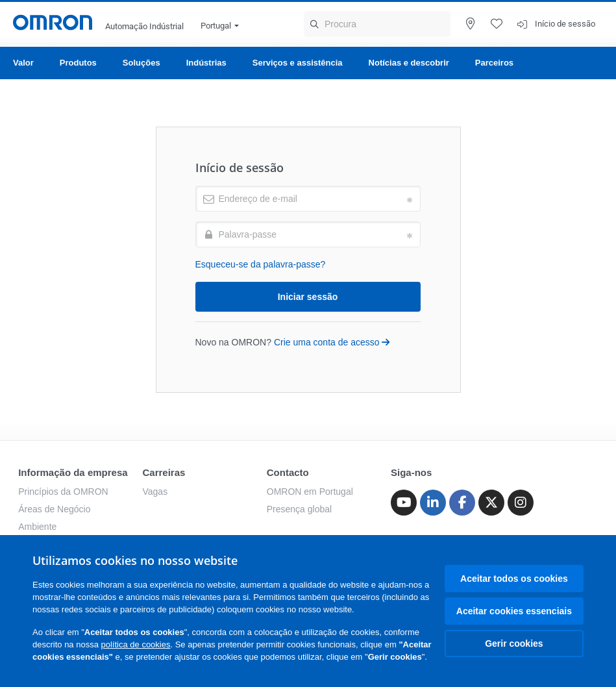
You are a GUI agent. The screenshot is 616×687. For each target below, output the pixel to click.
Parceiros (494, 63)
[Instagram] (521, 503)
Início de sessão (565, 24)
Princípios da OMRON (63, 492)
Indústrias (206, 63)
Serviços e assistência (298, 63)
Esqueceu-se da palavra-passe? (261, 264)
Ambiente (37, 527)
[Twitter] (491, 503)
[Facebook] (462, 503)
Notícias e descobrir (409, 63)
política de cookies (136, 644)
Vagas (155, 492)
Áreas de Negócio (54, 509)
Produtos (78, 63)
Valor (23, 63)
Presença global (299, 509)
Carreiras (164, 472)
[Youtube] (404, 503)
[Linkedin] (433, 503)
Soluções (142, 63)
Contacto (288, 472)
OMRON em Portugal (310, 492)
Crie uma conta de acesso (332, 342)
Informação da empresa (73, 472)
